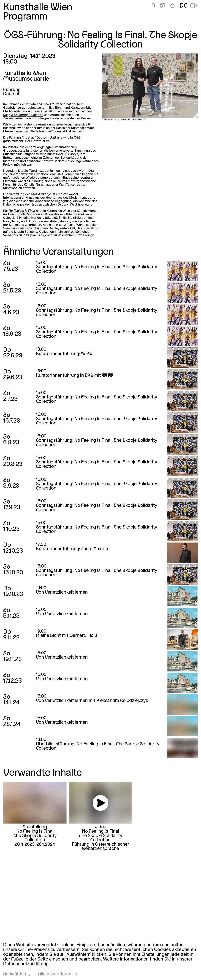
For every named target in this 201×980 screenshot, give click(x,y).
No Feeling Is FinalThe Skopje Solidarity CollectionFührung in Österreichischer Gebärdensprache (101, 840)
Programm (25, 17)
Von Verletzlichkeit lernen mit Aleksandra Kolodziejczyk (92, 701)
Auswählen (15, 974)
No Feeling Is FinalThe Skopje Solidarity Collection (35, 836)
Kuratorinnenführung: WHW (64, 354)
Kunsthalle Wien (38, 8)
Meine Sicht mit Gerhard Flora (67, 636)
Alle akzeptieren (55, 974)
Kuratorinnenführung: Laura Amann (72, 549)
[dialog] (100, 960)
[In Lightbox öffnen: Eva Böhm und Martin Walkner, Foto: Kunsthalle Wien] (150, 86)
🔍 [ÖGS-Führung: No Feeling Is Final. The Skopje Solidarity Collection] (153, 6)
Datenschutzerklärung (26, 964)
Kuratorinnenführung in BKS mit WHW (75, 376)
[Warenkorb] (172, 6)
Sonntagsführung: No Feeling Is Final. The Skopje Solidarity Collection (96, 400)
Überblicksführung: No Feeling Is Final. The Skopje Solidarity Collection (98, 746)
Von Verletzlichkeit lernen (62, 592)
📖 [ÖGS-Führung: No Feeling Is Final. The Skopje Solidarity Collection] (163, 6)
